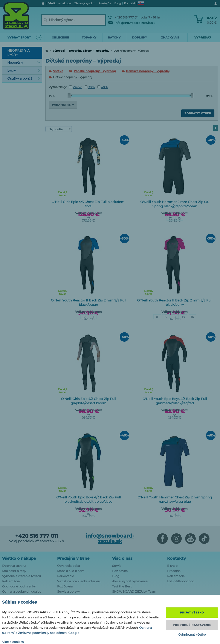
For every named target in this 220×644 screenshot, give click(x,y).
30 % (90, 87)
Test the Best (122, 586)
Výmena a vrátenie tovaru (21, 576)
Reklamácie (11, 581)
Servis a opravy (68, 592)
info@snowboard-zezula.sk (131, 23)
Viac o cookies (13, 642)
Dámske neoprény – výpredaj (148, 71)
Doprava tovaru (14, 566)
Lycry (24, 70)
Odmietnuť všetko (192, 635)
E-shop (172, 566)
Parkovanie (66, 576)
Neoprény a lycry (80, 51)
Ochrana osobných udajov (22, 592)
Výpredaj (59, 51)
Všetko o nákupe (19, 558)
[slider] (70, 95)
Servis (117, 566)
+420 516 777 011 (37, 536)
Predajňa (174, 571)
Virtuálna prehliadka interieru (79, 581)
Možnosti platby (14, 571)
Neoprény (102, 51)
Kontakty (176, 558)
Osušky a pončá (24, 78)
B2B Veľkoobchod (181, 581)
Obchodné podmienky (19, 586)
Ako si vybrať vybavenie (130, 581)
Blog (116, 576)
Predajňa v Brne (73, 558)
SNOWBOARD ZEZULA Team (134, 592)
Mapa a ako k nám (71, 571)
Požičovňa (65, 586)
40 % (103, 87)
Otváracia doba (69, 566)
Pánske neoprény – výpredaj (95, 71)
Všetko (58, 71)
